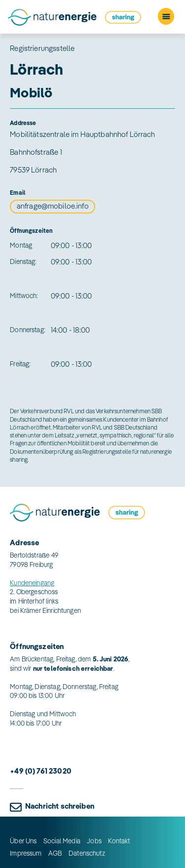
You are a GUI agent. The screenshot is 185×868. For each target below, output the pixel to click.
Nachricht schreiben (60, 806)
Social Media (62, 841)
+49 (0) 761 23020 (41, 771)
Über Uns (23, 841)
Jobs (94, 841)
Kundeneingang (32, 583)
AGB (55, 853)
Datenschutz (87, 853)
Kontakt (119, 841)
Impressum (26, 853)
